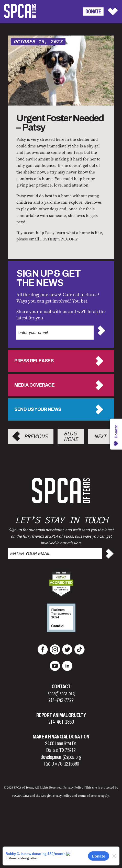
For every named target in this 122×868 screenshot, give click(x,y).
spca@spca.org (61, 693)
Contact (61, 687)
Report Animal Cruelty (61, 715)
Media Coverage (34, 385)
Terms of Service (89, 796)
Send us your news (38, 409)
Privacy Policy (73, 788)
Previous (36, 436)
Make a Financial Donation (61, 737)
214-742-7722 (61, 700)
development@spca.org (61, 757)
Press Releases (34, 361)
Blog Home (71, 436)
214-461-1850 (61, 722)
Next (100, 436)
